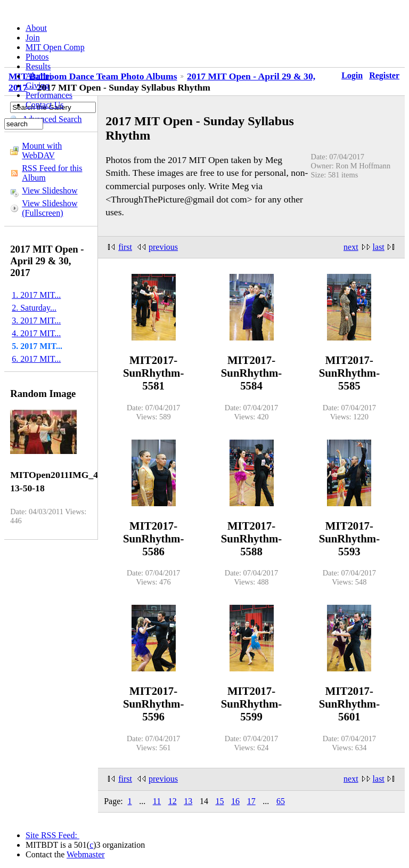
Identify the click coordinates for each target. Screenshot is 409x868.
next (351, 247)
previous (163, 247)
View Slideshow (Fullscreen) (50, 208)
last (379, 247)
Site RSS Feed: (52, 835)
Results (38, 66)
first (125, 247)
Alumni (39, 76)
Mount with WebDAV (42, 151)
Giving (37, 86)
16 (235, 801)
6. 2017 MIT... (36, 359)
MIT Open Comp (55, 47)
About (36, 28)
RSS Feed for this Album (52, 173)
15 (220, 801)
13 (188, 801)
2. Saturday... (34, 308)
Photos (37, 57)
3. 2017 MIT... (36, 321)
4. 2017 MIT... (36, 333)
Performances (49, 95)
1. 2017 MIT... (36, 295)
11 (157, 801)
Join (33, 38)
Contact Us (45, 105)
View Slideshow (50, 190)
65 (281, 801)
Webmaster (86, 854)
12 (173, 801)
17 (251, 801)
